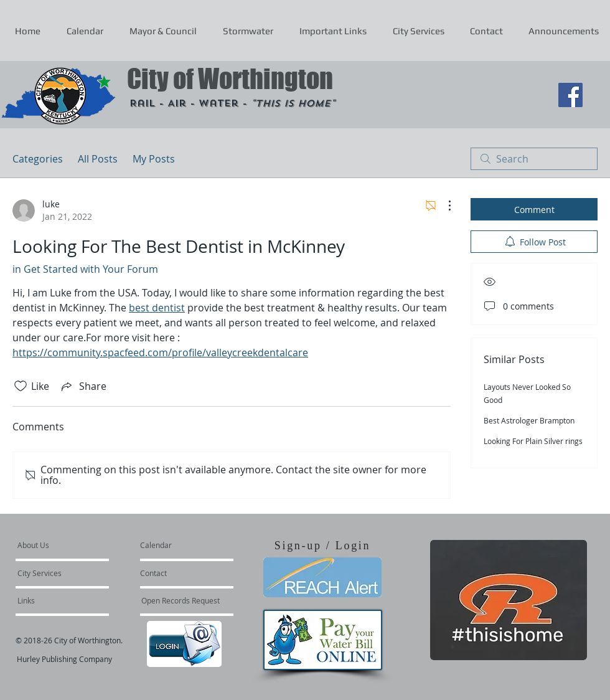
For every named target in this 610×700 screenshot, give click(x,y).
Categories (38, 159)
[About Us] (65, 545)
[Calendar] (176, 545)
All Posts (98, 159)
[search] (534, 159)
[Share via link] (83, 386)
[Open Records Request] (181, 600)
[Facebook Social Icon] (570, 95)
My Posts (154, 159)
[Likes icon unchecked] (21, 386)
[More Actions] (443, 206)
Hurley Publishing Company (64, 659)
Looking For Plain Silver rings (533, 441)
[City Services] (53, 573)
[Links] (51, 600)
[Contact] (174, 573)
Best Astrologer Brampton (529, 420)
